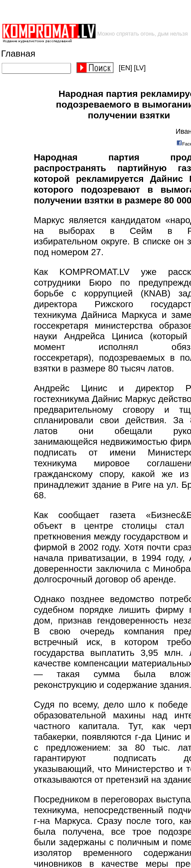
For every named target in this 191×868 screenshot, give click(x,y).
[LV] (140, 68)
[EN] (125, 68)
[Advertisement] (82, 12)
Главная (18, 54)
